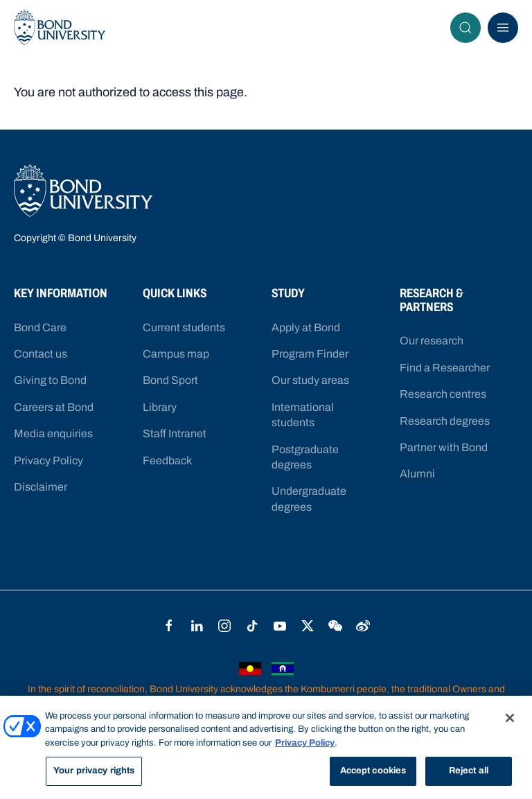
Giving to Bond (50, 380)
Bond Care (40, 327)
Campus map (176, 354)
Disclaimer (41, 487)
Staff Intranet (175, 433)
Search (470, 28)
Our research (432, 341)
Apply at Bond (306, 327)
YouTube (280, 626)
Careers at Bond (54, 407)
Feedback (167, 460)
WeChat (335, 626)
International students (303, 415)
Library (160, 407)
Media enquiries (53, 433)
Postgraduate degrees (305, 457)
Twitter (308, 626)
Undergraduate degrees (309, 499)
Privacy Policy (48, 460)
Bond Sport (170, 380)
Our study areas (310, 380)
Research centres (443, 394)
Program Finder (310, 354)
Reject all (469, 771)
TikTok (252, 626)
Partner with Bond (444, 447)
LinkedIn (197, 626)
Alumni (417, 474)
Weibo (363, 626)
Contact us (41, 354)
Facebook (169, 626)
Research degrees (445, 421)
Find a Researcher (445, 368)
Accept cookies (373, 771)
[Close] (510, 718)
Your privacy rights (94, 771)
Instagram (224, 626)
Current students (184, 327)
